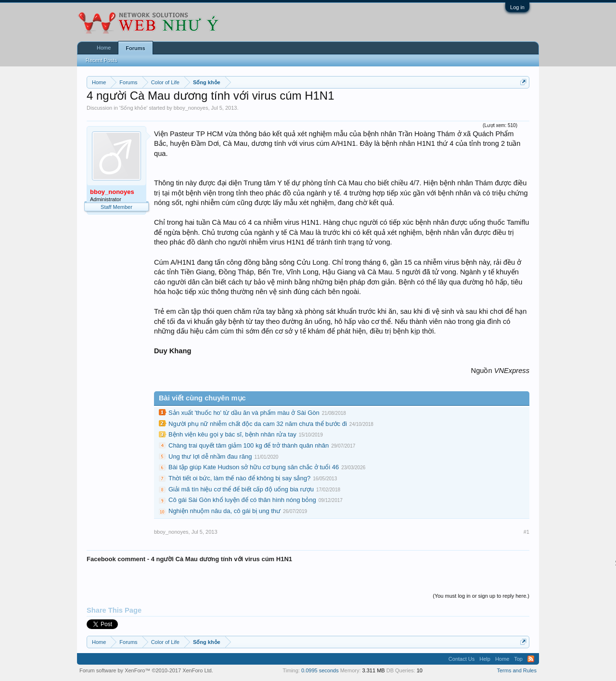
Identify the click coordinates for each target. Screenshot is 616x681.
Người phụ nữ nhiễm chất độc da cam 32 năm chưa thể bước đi (258, 424)
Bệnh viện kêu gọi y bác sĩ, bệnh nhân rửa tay (232, 434)
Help (485, 659)
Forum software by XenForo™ (146, 670)
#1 (526, 532)
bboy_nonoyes (191, 108)
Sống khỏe (133, 108)
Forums (135, 48)
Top (518, 659)
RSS (531, 659)
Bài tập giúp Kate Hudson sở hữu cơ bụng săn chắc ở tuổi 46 (254, 467)
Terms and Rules (517, 670)
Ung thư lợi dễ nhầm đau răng (210, 456)
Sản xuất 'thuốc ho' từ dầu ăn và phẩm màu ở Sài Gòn (244, 413)
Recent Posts (101, 60)
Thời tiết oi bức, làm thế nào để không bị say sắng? (239, 478)
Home (104, 48)
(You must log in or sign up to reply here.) (481, 596)
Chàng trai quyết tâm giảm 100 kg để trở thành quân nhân (249, 445)
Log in (517, 7)
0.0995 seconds (320, 670)
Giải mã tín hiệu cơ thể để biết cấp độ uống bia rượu (241, 489)
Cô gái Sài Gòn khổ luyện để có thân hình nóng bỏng (242, 500)
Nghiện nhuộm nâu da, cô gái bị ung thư (225, 511)
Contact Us (462, 659)
